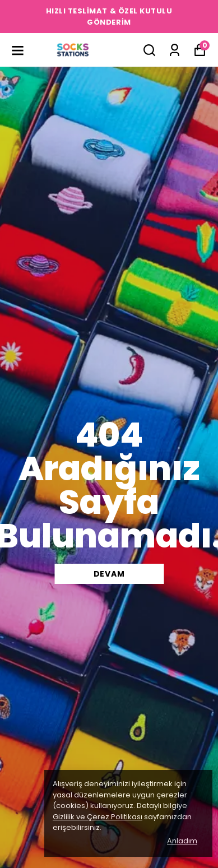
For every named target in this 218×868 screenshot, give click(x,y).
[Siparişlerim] (175, 50)
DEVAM (109, 574)
